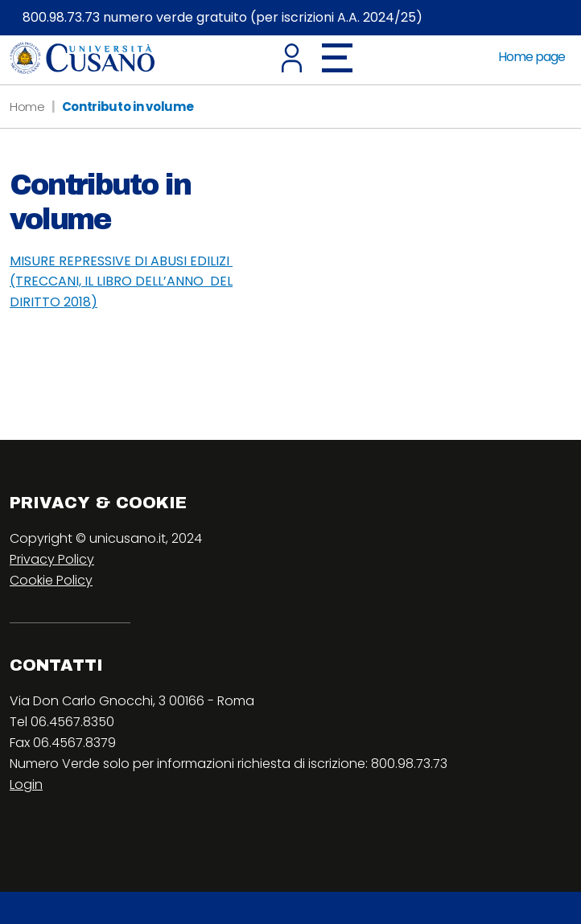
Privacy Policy (52, 559)
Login (26, 784)
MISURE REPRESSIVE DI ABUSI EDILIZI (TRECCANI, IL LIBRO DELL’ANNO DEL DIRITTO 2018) (121, 281)
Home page (532, 57)
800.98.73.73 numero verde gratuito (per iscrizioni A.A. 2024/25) (223, 18)
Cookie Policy (51, 580)
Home (27, 107)
